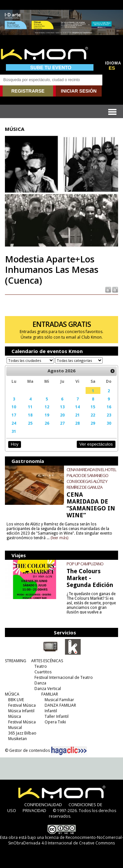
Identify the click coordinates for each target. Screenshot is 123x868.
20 (62, 415)
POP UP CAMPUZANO (85, 564)
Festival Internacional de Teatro (64, 677)
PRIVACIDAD (34, 810)
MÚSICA (12, 694)
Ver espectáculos (96, 444)
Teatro (41, 666)
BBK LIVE (16, 700)
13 (62, 407)
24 (14, 423)
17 (14, 415)
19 (47, 415)
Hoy (15, 444)
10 (14, 407)
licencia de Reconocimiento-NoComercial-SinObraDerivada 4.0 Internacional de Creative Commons (66, 840)
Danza (40, 683)
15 (93, 407)
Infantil (51, 711)
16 (109, 407)
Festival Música (22, 705)
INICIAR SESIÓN (79, 91)
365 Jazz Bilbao (22, 733)
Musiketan (18, 739)
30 (109, 423)
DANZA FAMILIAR (60, 705)
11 (30, 407)
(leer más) (59, 538)
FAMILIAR (50, 694)
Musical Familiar (59, 700)
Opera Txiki (55, 722)
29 (93, 423)
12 (47, 407)
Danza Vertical (48, 689)
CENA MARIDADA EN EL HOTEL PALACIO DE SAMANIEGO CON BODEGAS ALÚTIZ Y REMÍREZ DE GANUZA (91, 478)
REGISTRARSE (28, 91)
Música (15, 716)
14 (77, 407)
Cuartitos (43, 672)
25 (30, 423)
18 (30, 415)
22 (93, 415)
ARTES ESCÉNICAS (47, 661)
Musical (15, 727)
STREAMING (16, 661)
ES (112, 68)
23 (109, 415)
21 (77, 415)
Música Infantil (21, 711)
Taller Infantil (57, 716)
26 (47, 423)
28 (77, 423)
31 (14, 431)
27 (62, 423)
